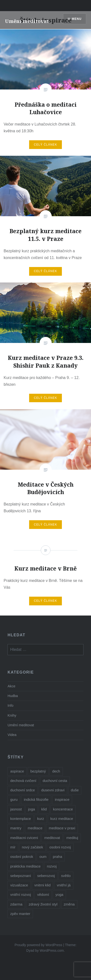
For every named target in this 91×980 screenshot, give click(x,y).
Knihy (12, 715)
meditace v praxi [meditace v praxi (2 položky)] (62, 828)
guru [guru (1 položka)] (14, 799)
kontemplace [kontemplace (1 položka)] (21, 819)
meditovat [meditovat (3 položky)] (52, 838)
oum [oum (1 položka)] (43, 857)
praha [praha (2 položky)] (58, 857)
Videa (12, 735)
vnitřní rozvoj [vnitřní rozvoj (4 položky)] (21, 895)
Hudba (13, 696)
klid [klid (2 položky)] (44, 809)
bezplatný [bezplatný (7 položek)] (38, 771)
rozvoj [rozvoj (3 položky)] (52, 866)
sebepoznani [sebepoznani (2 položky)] (21, 876)
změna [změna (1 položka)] (69, 904)
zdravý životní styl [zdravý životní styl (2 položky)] (43, 904)
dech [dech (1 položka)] (56, 771)
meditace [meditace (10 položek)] (35, 828)
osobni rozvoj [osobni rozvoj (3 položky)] (60, 847)
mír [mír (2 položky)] (13, 847)
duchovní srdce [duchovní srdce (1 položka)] (23, 790)
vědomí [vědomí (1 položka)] (43, 895)
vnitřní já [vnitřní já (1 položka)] (64, 885)
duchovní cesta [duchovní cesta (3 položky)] (55, 781)
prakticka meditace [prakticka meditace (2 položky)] (25, 866)
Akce (11, 686)
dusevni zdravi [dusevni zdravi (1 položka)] (53, 790)
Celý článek (46, 145)
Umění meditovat (27, 21)
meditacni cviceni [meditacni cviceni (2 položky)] (24, 838)
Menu (77, 19)
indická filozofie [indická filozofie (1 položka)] (36, 799)
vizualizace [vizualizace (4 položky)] (19, 885)
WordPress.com (52, 950)
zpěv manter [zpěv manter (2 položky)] (20, 914)
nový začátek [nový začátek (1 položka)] (33, 847)
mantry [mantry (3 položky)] (16, 828)
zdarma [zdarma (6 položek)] (16, 904)
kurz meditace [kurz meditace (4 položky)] (62, 819)
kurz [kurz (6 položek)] (41, 819)
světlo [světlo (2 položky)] (66, 876)
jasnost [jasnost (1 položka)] (16, 809)
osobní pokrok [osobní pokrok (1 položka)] (22, 857)
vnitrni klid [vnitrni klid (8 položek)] (43, 885)
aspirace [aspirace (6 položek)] (17, 771)
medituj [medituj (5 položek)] (72, 838)
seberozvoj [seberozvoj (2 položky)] (46, 876)
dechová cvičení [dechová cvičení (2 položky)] (23, 781)
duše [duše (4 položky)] (75, 790)
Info (10, 705)
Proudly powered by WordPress (38, 945)
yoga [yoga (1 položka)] (59, 895)
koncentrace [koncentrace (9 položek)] (63, 809)
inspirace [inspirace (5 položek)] (62, 799)
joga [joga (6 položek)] (32, 809)
